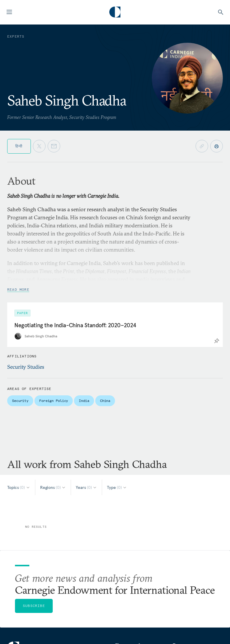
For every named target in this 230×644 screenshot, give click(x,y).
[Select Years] (86, 487)
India (84, 401)
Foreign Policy (54, 401)
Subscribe (34, 606)
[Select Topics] (19, 487)
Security (20, 401)
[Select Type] (117, 487)
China (105, 401)
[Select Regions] (53, 487)
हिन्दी (19, 146)
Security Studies (26, 367)
